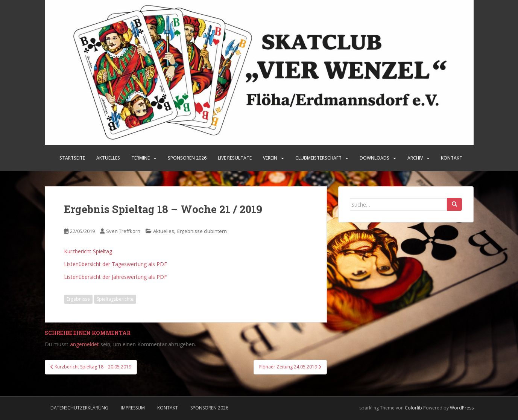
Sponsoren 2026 (209, 408)
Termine (141, 158)
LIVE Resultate (235, 158)
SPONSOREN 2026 (187, 158)
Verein (270, 158)
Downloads (374, 158)
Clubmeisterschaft (318, 158)
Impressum (133, 408)
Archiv (415, 158)
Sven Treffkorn (123, 231)
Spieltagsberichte (115, 299)
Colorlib (413, 408)
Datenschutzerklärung (79, 408)
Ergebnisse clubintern (202, 231)
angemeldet (84, 344)
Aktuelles (108, 158)
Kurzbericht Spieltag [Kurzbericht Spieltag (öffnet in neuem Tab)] (88, 251)
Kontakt (452, 158)
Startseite (72, 158)
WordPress (462, 408)
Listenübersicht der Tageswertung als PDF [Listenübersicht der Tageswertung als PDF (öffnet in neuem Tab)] (115, 264)
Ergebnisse (78, 299)
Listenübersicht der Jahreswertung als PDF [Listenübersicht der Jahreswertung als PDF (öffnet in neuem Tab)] (115, 277)
